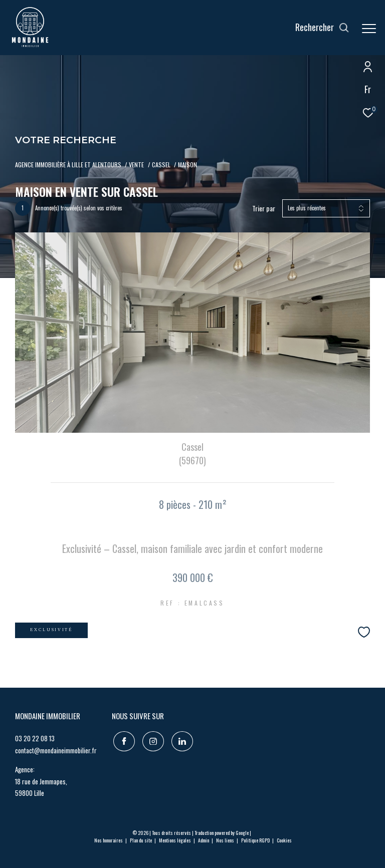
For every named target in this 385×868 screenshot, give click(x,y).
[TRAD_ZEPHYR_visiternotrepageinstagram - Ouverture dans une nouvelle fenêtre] (152, 740)
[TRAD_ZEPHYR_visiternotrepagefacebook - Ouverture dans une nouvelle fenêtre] (123, 740)
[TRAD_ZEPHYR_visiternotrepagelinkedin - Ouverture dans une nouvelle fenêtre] (181, 740)
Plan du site (141, 840)
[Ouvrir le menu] (369, 29)
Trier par (264, 209)
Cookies (284, 840)
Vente (136, 165)
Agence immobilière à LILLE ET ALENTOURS (68, 165)
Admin (204, 840)
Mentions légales (175, 840)
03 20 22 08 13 (35, 738)
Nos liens (226, 840)
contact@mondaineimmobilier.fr (56, 750)
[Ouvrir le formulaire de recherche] (322, 28)
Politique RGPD (255, 840)
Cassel (161, 165)
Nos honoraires (109, 840)
